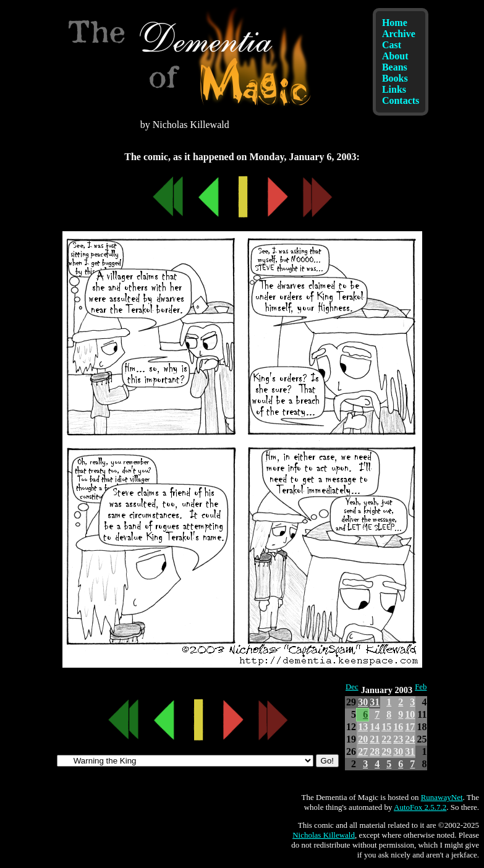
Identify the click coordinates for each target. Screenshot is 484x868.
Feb (421, 687)
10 (410, 714)
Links (394, 89)
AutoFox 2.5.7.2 (420, 807)
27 (363, 751)
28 (375, 751)
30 (363, 702)
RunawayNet (442, 797)
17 (410, 727)
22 (386, 739)
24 (410, 739)
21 (375, 739)
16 (398, 727)
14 (375, 727)
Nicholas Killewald (324, 835)
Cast (392, 45)
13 (363, 727)
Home (395, 23)
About (395, 56)
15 (386, 727)
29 (386, 751)
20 (363, 739)
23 (398, 739)
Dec (352, 687)
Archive (399, 34)
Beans (395, 67)
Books (395, 78)
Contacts (401, 100)
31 (375, 702)
